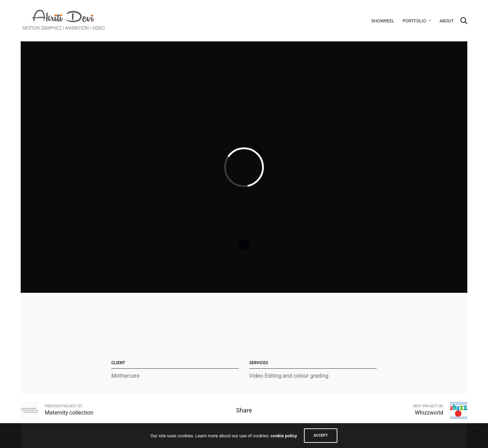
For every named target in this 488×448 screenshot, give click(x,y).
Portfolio (414, 21)
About (447, 21)
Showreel (383, 21)
